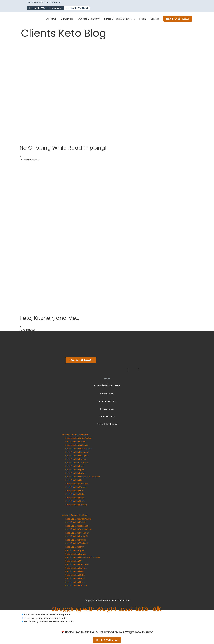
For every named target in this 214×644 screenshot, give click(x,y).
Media (142, 19)
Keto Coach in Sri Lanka (77, 445)
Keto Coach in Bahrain (76, 504)
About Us (51, 19)
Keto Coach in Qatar (75, 494)
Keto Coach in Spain (75, 469)
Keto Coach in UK (74, 480)
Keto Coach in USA (74, 490)
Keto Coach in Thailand (77, 462)
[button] (107, 511)
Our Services (67, 19)
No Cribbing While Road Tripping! (67, 148)
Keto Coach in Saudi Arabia (79, 438)
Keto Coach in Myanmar (77, 452)
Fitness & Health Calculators (118, 19)
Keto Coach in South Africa (78, 448)
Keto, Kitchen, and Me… (52, 318)
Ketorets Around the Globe (75, 434)
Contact (155, 19)
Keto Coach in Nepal (75, 497)
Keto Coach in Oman (75, 501)
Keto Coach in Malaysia (77, 455)
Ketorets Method (79, 8)
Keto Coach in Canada (76, 487)
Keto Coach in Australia (77, 483)
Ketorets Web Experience (46, 8)
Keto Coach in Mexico (76, 459)
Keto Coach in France (76, 473)
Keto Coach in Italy (74, 466)
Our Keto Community (89, 19)
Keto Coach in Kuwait (76, 441)
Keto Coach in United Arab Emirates (83, 476)
